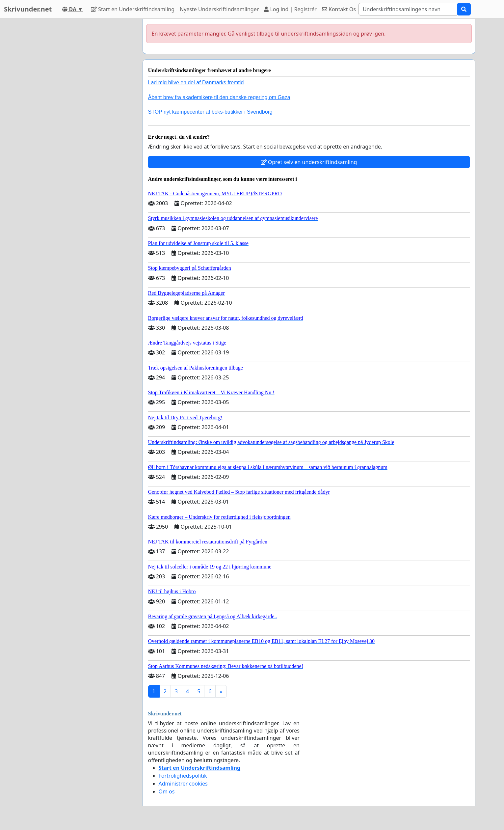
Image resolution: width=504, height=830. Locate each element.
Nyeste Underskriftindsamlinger (219, 9)
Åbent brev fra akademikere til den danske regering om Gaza (219, 97)
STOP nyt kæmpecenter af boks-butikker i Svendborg (210, 112)
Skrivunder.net (28, 9)
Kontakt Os (339, 9)
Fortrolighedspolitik (183, 776)
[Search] (408, 9)
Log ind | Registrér (290, 9)
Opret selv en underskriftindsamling (309, 162)
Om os (167, 791)
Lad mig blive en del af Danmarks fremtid (196, 83)
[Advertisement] (78, 118)
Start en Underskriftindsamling (133, 9)
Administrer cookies (183, 784)
